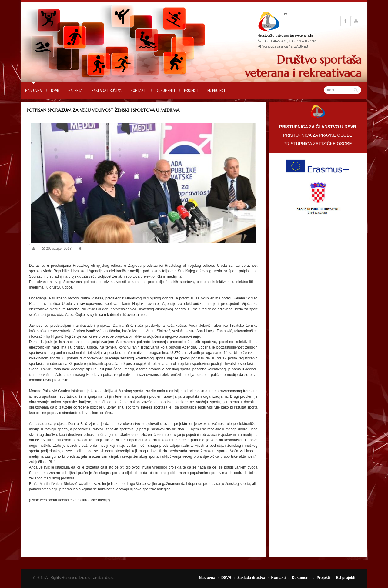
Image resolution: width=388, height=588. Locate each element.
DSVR (55, 90)
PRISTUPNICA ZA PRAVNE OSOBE (318, 135)
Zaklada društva (107, 90)
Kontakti (139, 90)
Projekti (191, 90)
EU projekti (217, 90)
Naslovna (33, 90)
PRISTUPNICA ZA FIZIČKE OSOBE (318, 144)
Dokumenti (165, 90)
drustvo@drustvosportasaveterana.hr (286, 35)
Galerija (75, 90)
